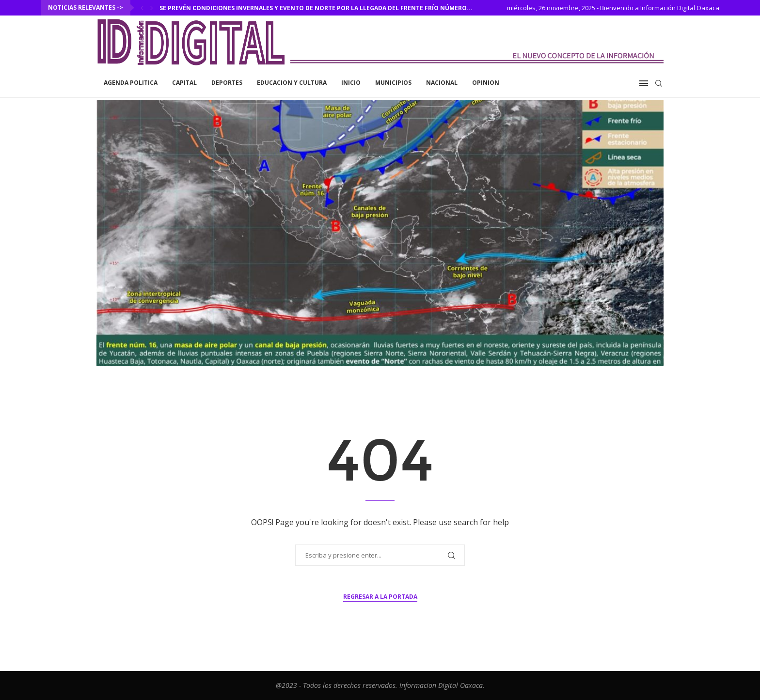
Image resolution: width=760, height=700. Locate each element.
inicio (351, 83)
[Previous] (142, 8)
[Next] (152, 8)
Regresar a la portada (380, 597)
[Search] (659, 83)
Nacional (442, 83)
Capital (184, 83)
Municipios (393, 83)
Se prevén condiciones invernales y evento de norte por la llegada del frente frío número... (316, 8)
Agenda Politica (131, 83)
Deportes (227, 83)
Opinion (486, 83)
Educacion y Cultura (292, 83)
